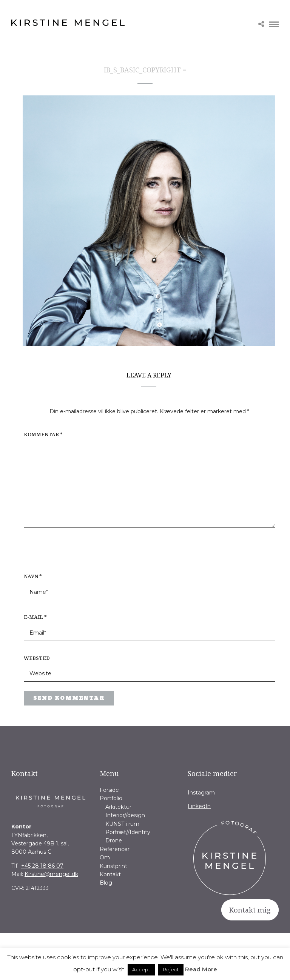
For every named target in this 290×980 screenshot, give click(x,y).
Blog (106, 883)
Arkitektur (118, 807)
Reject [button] (171, 969)
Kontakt (110, 874)
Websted (37, 658)
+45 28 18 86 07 (42, 866)
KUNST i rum (122, 824)
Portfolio (111, 798)
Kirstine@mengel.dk (51, 874)
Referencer (115, 849)
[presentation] (72, 554)
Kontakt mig (250, 910)
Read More (201, 969)
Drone (114, 840)
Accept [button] (141, 969)
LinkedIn (199, 806)
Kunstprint (113, 866)
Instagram (201, 793)
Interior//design (125, 815)
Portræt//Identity (128, 832)
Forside (109, 790)
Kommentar (43, 434)
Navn (33, 576)
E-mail (35, 617)
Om (105, 857)
